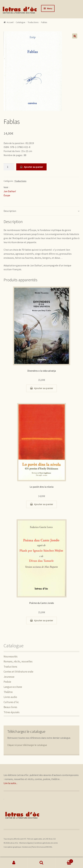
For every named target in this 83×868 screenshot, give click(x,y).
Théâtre (8, 692)
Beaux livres (10, 707)
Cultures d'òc (11, 702)
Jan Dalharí (10, 191)
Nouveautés (11, 656)
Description (10, 211)
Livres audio (10, 697)
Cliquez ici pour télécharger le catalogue (27, 745)
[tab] (42, 211)
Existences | (27, 847)
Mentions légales (26, 843)
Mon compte (14, 863)
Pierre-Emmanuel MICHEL (42, 847)
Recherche (41, 863)
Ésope (7, 195)
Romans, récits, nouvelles (18, 661)
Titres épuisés (12, 712)
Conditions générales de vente (46, 843)
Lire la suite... (10, 783)
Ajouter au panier (33, 167)
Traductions (33, 22)
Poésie (7, 682)
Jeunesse (9, 677)
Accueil (10, 22)
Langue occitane (13, 687)
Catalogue (21, 22)
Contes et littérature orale (18, 672)
